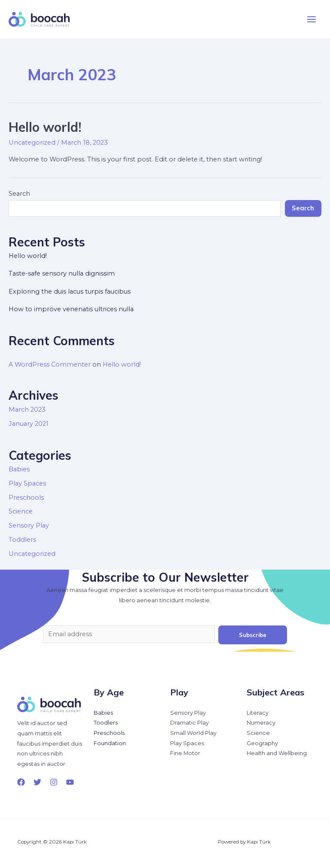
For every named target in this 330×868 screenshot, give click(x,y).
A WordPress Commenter (50, 364)
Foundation (110, 743)
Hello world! (45, 127)
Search (19, 194)
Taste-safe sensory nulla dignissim (62, 273)
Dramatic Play (189, 723)
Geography (262, 743)
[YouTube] (70, 782)
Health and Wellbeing (277, 753)
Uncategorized (32, 143)
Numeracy (261, 723)
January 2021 (29, 424)
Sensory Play (29, 525)
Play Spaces (27, 483)
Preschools (26, 498)
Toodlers (106, 723)
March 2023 (27, 410)
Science (21, 511)
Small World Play (193, 733)
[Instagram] (54, 782)
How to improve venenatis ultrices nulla (71, 309)
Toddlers (22, 540)
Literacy (258, 713)
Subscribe (253, 635)
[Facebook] (21, 782)
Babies (19, 469)
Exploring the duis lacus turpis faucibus (70, 291)
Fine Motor (185, 753)
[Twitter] (37, 782)
